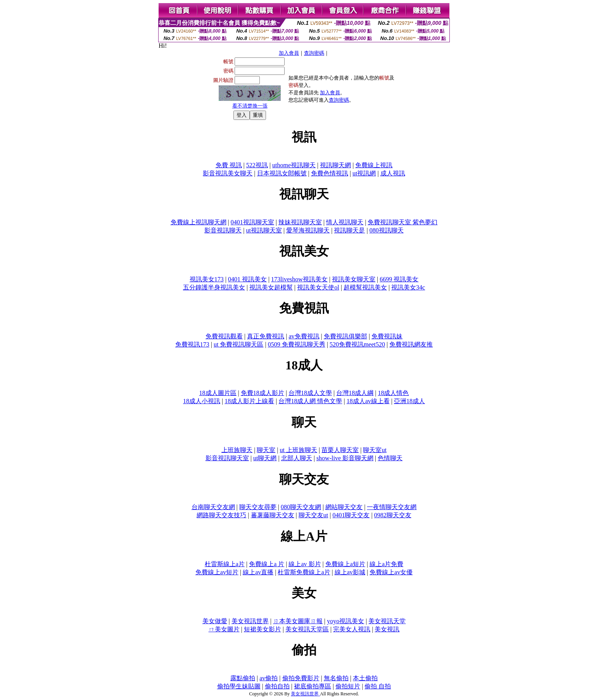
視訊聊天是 (349, 230)
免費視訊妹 (387, 336)
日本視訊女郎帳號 (282, 173)
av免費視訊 (304, 336)
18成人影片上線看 (249, 401)
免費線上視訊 (374, 165)
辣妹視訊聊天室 (300, 222)
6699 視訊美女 (399, 279)
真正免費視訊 (266, 336)
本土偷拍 (365, 678)
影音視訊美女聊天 (228, 173)
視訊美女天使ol (318, 287)
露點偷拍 (243, 678)
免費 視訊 (229, 165)
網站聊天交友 (344, 507)
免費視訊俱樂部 (345, 336)
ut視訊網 (364, 173)
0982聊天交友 (393, 515)
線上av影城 (350, 572)
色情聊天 (390, 458)
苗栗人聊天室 (340, 450)
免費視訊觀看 (224, 336)
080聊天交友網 (301, 507)
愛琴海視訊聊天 (308, 230)
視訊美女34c (408, 287)
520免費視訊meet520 (357, 344)
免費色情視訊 (330, 173)
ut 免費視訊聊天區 (238, 344)
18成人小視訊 (202, 401)
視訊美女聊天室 (354, 279)
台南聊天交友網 (213, 507)
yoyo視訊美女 (345, 621)
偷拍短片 (348, 686)
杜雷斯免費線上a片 (304, 572)
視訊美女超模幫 (271, 287)
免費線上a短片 (345, 564)
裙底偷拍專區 (313, 686)
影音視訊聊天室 (227, 458)
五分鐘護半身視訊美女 (214, 287)
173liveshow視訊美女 (299, 279)
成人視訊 (393, 173)
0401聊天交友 (351, 515)
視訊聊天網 (335, 165)
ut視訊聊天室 (264, 230)
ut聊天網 (265, 458)
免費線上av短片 (217, 572)
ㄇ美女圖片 (224, 629)
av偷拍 (269, 678)
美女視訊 (387, 629)
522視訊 (257, 165)
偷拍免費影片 (301, 678)
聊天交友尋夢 (258, 507)
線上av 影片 (305, 564)
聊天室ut (375, 450)
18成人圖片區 (218, 393)
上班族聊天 (237, 450)
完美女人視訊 (352, 629)
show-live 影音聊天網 (345, 458)
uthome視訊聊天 (294, 165)
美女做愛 (215, 621)
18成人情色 (393, 393)
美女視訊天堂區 (307, 629)
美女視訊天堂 (387, 621)
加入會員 (289, 53)
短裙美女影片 (263, 629)
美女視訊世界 (250, 621)
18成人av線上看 (368, 401)
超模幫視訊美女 (365, 287)
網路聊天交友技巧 (221, 515)
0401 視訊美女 (247, 279)
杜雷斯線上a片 (225, 564)
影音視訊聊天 (223, 230)
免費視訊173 (192, 344)
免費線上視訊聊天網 (199, 222)
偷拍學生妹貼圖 (239, 686)
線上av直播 (258, 572)
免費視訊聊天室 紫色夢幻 (402, 222)
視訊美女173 (207, 279)
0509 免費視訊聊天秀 (297, 344)
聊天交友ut (313, 515)
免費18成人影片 (263, 393)
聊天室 (266, 450)
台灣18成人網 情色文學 (310, 401)
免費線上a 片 (267, 564)
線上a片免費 (386, 564)
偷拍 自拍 (378, 686)
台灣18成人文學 (310, 393)
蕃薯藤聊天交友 (273, 515)
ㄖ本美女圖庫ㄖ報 (298, 621)
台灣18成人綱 (355, 393)
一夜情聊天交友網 (392, 507)
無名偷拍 (336, 678)
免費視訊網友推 (411, 344)
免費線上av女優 (391, 572)
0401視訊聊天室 (252, 222)
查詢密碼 (314, 53)
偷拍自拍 (277, 686)
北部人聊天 (297, 458)
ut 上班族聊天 (299, 450)
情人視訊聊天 (345, 222)
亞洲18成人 (409, 401)
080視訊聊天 (387, 230)
